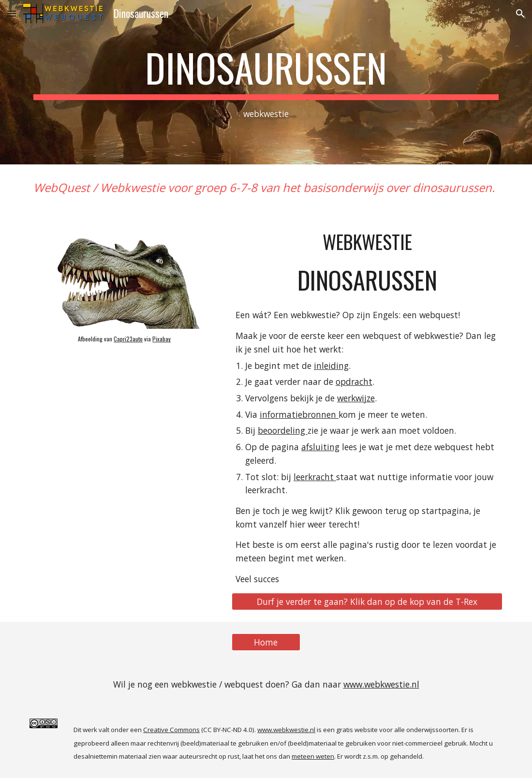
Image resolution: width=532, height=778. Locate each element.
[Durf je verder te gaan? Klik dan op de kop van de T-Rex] (367, 601)
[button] (12, 13)
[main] (266, 82)
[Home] (266, 642)
